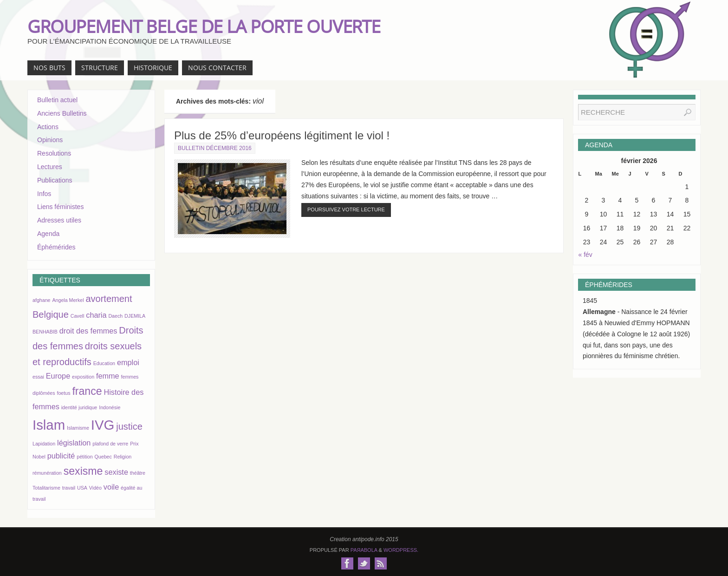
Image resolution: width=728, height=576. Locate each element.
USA (82, 488)
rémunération (47, 473)
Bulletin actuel (57, 100)
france (87, 391)
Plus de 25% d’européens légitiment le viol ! (282, 135)
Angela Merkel (68, 300)
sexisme (83, 471)
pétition (84, 457)
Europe (58, 376)
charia (96, 315)
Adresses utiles (59, 220)
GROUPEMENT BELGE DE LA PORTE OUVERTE (204, 26)
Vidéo (95, 488)
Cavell (78, 316)
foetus (63, 393)
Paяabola (364, 550)
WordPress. (401, 550)
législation (74, 443)
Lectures (50, 167)
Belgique (51, 314)
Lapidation (44, 444)
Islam (49, 425)
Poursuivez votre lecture (346, 209)
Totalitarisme (46, 488)
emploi (128, 362)
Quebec (103, 457)
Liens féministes (60, 207)
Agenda (48, 234)
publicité (61, 456)
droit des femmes (88, 331)
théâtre (138, 473)
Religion (123, 457)
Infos (44, 194)
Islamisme (78, 428)
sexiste (116, 472)
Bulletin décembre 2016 (215, 148)
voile (111, 487)
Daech (115, 316)
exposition (83, 377)
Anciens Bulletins (62, 113)
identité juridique (79, 407)
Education (104, 363)
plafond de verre (110, 444)
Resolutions (54, 153)
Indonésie (110, 407)
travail (69, 488)
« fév (585, 255)
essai (38, 377)
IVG (103, 425)
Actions (48, 127)
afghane (42, 300)
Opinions (50, 140)
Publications (55, 180)
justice (129, 426)
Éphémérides (56, 247)
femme (108, 376)
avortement (109, 299)
